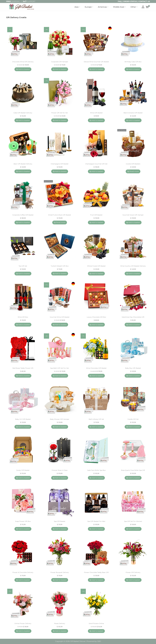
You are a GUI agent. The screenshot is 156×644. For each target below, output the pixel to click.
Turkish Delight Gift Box (60, 266)
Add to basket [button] (23, 69)
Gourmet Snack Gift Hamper (133, 215)
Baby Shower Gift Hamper (60, 419)
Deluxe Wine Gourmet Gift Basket (96, 62)
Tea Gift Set (23, 266)
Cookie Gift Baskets (133, 164)
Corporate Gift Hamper (60, 62)
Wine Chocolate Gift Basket (96, 368)
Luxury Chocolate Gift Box (96, 317)
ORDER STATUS (130, 1)
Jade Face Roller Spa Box (96, 470)
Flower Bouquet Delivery (60, 572)
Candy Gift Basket (23, 470)
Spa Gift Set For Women (133, 521)
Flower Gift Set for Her (60, 113)
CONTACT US (144, 1)
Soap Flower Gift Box (23, 521)
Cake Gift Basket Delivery (23, 113)
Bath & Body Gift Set (96, 419)
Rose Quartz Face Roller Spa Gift (133, 470)
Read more (133, 171)
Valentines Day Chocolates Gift (133, 317)
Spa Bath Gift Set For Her (60, 368)
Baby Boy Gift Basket (133, 368)
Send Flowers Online (96, 623)
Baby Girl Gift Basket (23, 419)
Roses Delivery (60, 623)
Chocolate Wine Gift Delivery (23, 62)
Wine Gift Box (23, 317)
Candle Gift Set (133, 419)
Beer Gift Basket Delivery (23, 164)
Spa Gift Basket (60, 521)
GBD (99, 641)
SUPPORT (29, 1)
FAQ (120, 1)
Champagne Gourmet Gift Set (96, 164)
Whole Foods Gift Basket (96, 266)
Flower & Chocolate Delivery (23, 572)
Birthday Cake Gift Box (133, 62)
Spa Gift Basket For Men (96, 521)
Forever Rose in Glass (60, 470)
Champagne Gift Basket (60, 164)
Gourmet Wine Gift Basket (60, 317)
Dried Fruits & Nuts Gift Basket (60, 215)
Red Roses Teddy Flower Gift (23, 368)
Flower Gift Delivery (133, 572)
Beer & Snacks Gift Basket (133, 113)
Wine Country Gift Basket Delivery (133, 266)
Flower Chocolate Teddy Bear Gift (96, 572)
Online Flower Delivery (23, 623)
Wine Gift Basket (96, 113)
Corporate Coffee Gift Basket (23, 215)
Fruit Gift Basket (96, 215)
